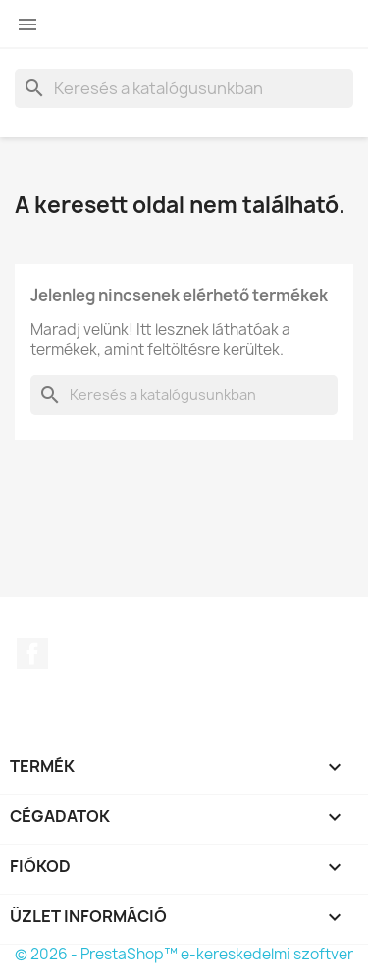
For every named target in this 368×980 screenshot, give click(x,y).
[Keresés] (184, 88)
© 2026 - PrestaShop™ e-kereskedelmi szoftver (184, 954)
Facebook (32, 654)
